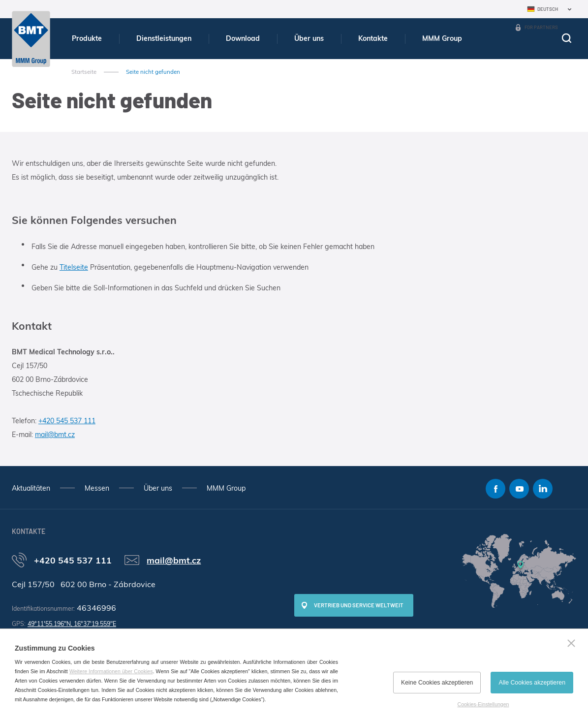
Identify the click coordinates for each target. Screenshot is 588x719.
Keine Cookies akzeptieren (437, 683)
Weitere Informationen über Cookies (111, 671)
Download (243, 38)
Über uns (309, 38)
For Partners (541, 27)
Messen (97, 488)
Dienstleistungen (164, 38)
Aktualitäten (31, 488)
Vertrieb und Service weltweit (359, 605)
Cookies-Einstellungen (483, 704)
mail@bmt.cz (55, 435)
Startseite (84, 72)
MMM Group (442, 38)
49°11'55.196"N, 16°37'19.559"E (72, 624)
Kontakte (373, 38)
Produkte (87, 38)
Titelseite (74, 267)
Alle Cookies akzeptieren (532, 683)
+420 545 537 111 (67, 421)
